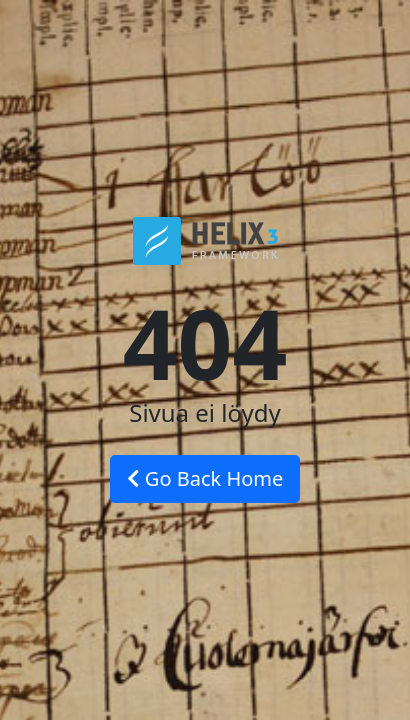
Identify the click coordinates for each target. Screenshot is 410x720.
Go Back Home (205, 478)
